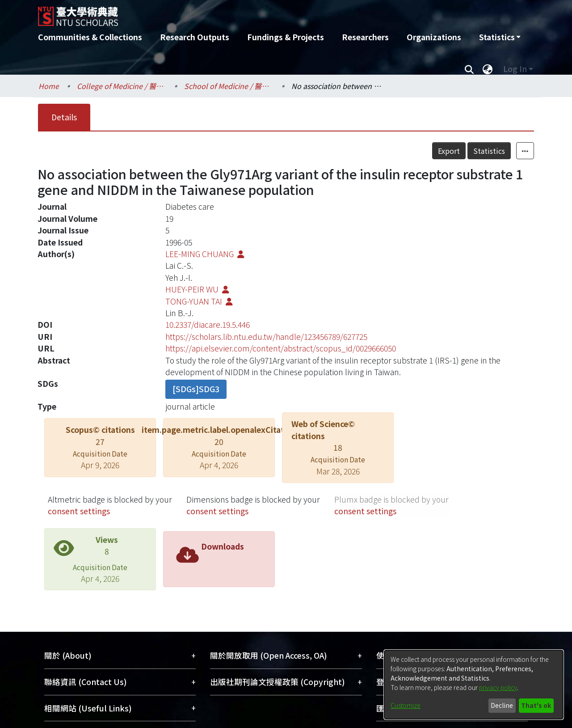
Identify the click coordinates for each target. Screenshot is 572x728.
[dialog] (474, 685)
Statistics (509, 151)
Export (469, 151)
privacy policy (498, 687)
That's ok (536, 705)
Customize (406, 705)
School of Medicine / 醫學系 (229, 86)
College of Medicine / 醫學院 (122, 86)
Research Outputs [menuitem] (195, 37)
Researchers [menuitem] (365, 37)
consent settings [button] (79, 511)
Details (64, 117)
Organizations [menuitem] (434, 37)
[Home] (238, 13)
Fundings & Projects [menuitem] (286, 37)
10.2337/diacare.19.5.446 (208, 324)
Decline (502, 705)
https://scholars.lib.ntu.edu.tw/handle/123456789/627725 (266, 336)
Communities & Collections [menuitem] (90, 37)
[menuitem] (500, 37)
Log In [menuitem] (515, 69)
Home (49, 86)
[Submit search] (469, 69)
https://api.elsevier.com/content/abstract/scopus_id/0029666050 (281, 348)
